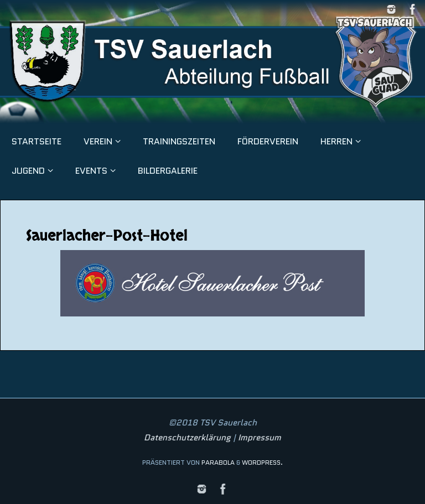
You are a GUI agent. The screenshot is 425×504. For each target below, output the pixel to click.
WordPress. (262, 462)
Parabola (218, 462)
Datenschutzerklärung (187, 438)
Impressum (260, 438)
